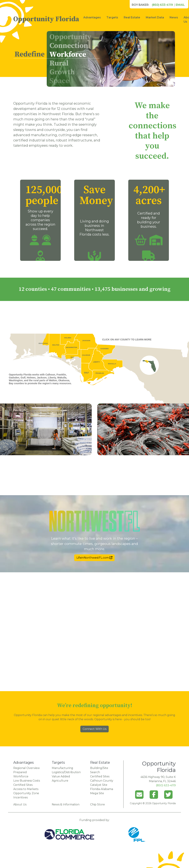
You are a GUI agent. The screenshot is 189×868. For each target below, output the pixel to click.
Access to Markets (26, 789)
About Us (20, 804)
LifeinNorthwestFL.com (94, 558)
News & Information (66, 804)
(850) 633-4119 (162, 5)
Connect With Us (94, 729)
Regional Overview (27, 768)
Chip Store (97, 804)
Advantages (92, 17)
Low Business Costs (27, 781)
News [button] (174, 17)
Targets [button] (112, 17)
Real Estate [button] (132, 17)
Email (180, 5)
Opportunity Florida (46, 19)
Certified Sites (23, 785)
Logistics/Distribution (66, 772)
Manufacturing (62, 768)
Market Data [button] (155, 17)
